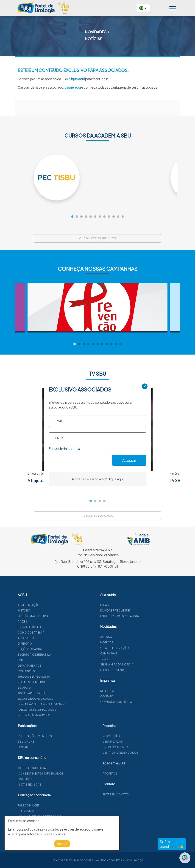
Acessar (129, 460)
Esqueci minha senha (64, 448)
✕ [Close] (145, 386)
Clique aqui (115, 479)
